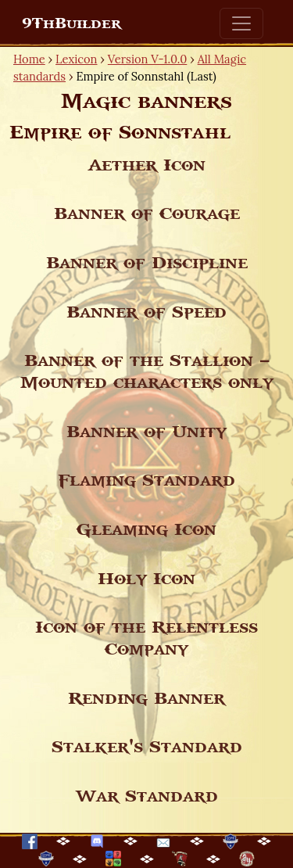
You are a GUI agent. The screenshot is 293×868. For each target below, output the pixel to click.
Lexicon (76, 59)
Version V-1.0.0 (148, 59)
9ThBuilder (71, 23)
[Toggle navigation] (241, 23)
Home (29, 59)
